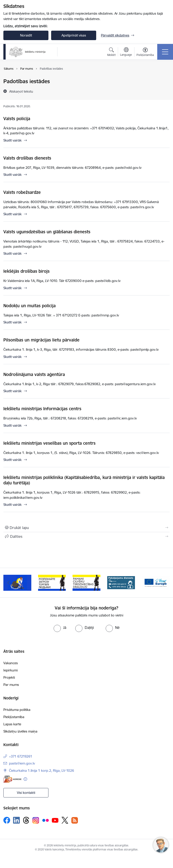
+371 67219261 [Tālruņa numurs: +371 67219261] (21, 756)
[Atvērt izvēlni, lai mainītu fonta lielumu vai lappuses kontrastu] (145, 53)
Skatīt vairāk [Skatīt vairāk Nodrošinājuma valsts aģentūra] (13, 391)
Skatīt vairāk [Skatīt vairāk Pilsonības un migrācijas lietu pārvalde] (13, 357)
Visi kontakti (26, 793)
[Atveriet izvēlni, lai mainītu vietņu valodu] (126, 52)
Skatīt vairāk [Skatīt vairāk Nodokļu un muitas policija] (13, 322)
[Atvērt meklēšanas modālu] (111, 53)
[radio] (60, 628)
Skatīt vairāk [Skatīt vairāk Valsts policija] (13, 140)
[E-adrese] (12, 779)
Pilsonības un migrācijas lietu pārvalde (41, 340)
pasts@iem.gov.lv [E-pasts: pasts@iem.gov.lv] (22, 763)
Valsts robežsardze (22, 192)
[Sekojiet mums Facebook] (7, 820)
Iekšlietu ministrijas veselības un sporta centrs (49, 443)
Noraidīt (26, 35)
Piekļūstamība (14, 717)
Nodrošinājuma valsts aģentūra (34, 374)
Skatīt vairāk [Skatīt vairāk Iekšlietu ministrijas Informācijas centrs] (13, 425)
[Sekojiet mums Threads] (26, 820)
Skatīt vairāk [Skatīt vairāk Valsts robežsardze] (13, 214)
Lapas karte (12, 724)
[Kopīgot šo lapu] (86, 536)
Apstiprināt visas (74, 35)
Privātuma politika (17, 710)
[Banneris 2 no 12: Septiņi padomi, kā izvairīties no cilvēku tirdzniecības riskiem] (17, 582)
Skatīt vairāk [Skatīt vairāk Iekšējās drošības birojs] (13, 288)
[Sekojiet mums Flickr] (46, 820)
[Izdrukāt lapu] (86, 528)
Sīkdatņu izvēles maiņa (20, 731)
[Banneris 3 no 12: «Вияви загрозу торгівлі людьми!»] (52, 582)
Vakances (11, 663)
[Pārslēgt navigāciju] (165, 52)
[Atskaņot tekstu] (21, 91)
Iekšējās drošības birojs (26, 271)
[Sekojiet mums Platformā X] (65, 820)
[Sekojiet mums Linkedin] (16, 820)
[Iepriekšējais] (9, 583)
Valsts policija (17, 119)
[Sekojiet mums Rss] (75, 820)
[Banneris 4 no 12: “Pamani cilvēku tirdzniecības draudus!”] (86, 582)
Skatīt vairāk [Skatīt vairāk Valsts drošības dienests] (13, 175)
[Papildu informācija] (25, 779)
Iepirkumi (10, 670)
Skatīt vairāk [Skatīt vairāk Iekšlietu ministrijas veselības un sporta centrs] (13, 460)
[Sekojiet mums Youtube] (55, 820)
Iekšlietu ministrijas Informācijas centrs (42, 409)
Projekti (9, 677)
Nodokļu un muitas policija (30, 306)
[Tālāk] (164, 583)
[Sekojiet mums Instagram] (36, 820)
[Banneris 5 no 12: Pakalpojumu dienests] (121, 582)
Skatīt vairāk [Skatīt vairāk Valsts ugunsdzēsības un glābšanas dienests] (13, 253)
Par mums (11, 685)
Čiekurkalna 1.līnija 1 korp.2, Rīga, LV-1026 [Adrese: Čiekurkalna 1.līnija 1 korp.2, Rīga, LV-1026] (42, 771)
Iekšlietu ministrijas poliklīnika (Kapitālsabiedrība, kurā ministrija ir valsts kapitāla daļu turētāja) (84, 480)
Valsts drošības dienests (27, 158)
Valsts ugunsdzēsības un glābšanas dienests (47, 232)
